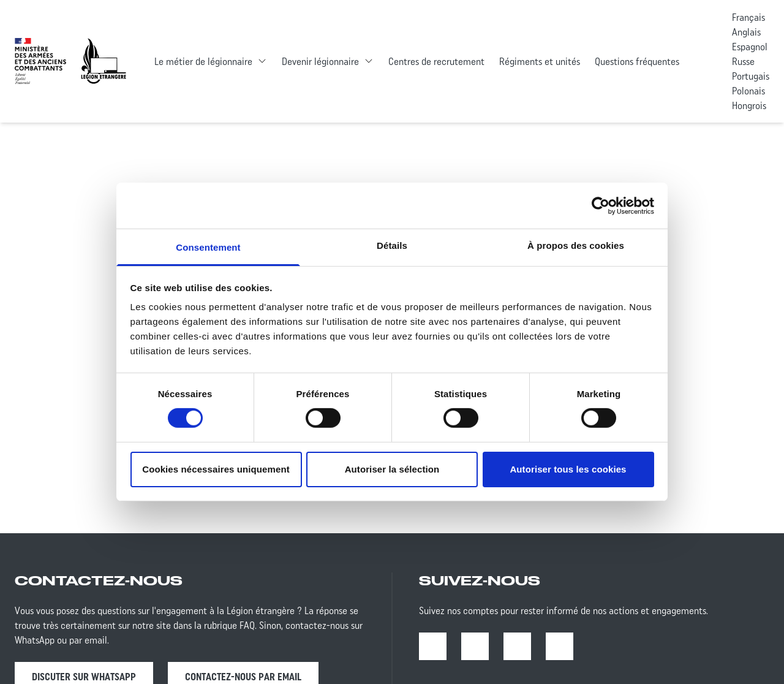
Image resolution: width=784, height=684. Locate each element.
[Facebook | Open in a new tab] (433, 646)
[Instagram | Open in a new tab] (475, 646)
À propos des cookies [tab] (576, 245)
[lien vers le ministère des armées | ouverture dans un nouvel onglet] (40, 61)
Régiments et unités (540, 61)
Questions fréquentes (637, 61)
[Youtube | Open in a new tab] (517, 646)
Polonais (748, 91)
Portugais (751, 76)
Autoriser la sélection (392, 469)
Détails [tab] (392, 245)
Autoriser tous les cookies (568, 469)
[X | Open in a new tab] (560, 646)
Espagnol (750, 47)
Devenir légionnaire (320, 61)
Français (748, 17)
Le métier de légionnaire (203, 61)
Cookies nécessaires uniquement (216, 469)
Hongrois (749, 105)
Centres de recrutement (436, 61)
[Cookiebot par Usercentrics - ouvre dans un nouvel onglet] (601, 205)
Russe (743, 61)
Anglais (746, 32)
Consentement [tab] (208, 247)
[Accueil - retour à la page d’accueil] (104, 61)
